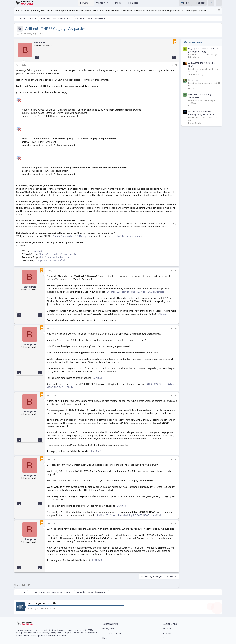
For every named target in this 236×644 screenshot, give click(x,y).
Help (100, 628)
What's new (102, 4)
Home (74, 4)
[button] (92, 4)
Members (133, 4)
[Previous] (25, 60)
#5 (189, 456)
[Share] (184, 68)
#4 (189, 395)
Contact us (179, 641)
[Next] (186, 60)
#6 (189, 514)
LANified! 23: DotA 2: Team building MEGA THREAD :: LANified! (92, 506)
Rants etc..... (207, 83)
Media (118, 4)
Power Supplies (208, 126)
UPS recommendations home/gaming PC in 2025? (214, 116)
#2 (189, 271)
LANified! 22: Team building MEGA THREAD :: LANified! (94, 292)
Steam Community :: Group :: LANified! (46, 254)
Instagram (172, 624)
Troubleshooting (208, 77)
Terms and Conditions (108, 624)
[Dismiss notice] (231, 14)
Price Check (206, 60)
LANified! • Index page (116, 236)
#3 (189, 328)
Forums (84, 4)
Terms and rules (193, 641)
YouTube (171, 619)
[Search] (224, 4)
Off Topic (205, 91)
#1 (189, 68)
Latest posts (208, 45)
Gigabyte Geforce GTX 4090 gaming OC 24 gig (216, 53)
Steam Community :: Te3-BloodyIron (59, 236)
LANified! (25, 251)
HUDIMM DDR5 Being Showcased (212, 99)
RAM (203, 109)
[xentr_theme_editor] (231, 4)
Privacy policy (104, 619)
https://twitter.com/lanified (38, 260)
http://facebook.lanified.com (42, 257)
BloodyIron (11, 37)
